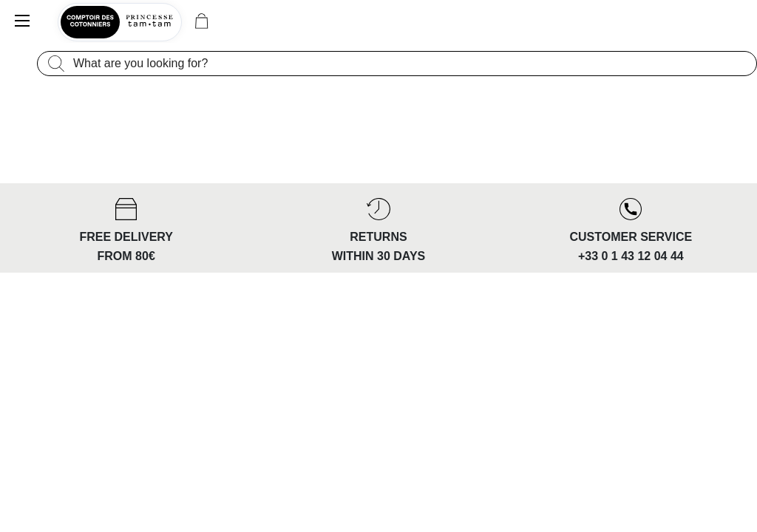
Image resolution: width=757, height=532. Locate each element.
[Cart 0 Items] (201, 23)
